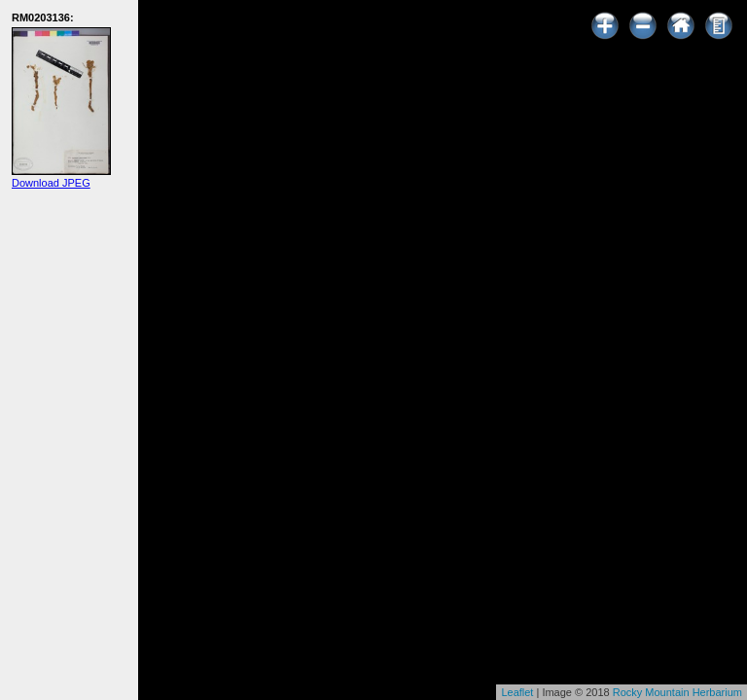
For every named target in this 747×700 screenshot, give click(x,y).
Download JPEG (51, 183)
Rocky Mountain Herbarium (677, 692)
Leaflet (517, 692)
